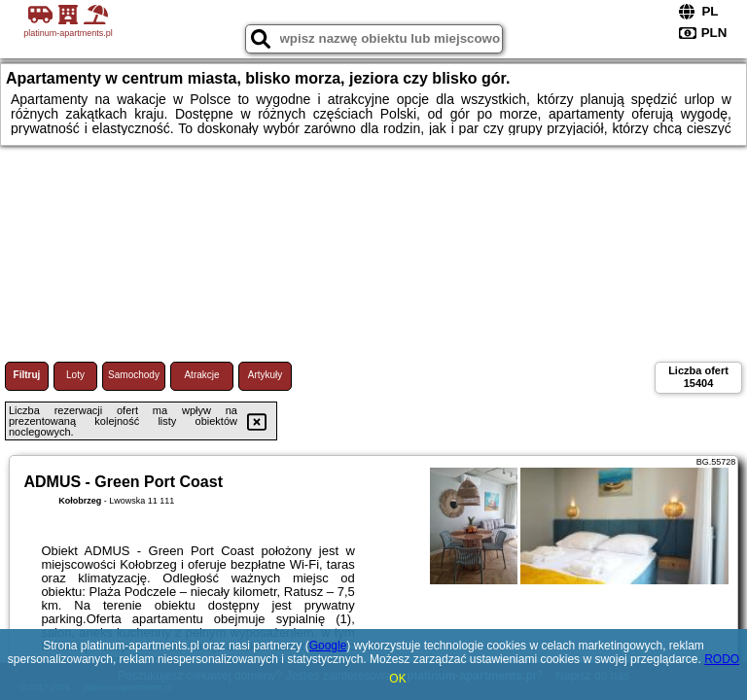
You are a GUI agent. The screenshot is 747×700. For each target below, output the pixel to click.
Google (328, 646)
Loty (75, 375)
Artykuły (266, 375)
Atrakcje (201, 375)
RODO (722, 659)
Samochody (134, 375)
